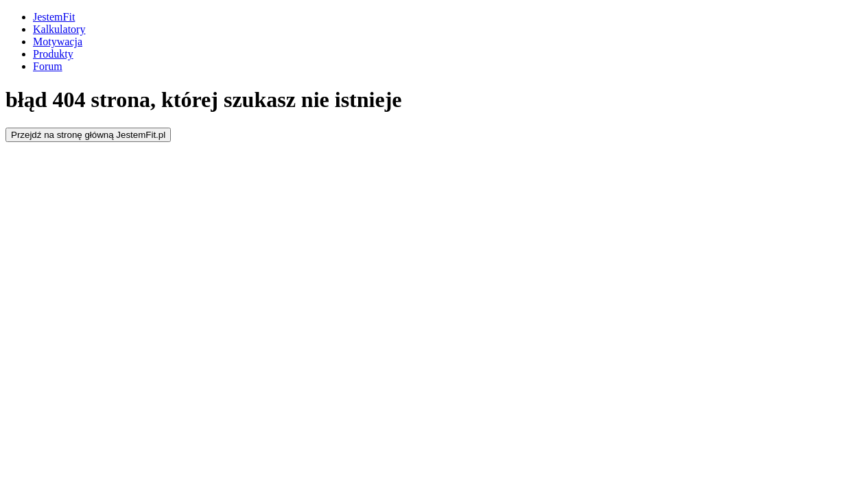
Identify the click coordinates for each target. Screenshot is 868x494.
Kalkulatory (59, 29)
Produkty (53, 54)
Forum (48, 66)
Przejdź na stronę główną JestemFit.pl (88, 135)
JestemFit (54, 17)
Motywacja (58, 42)
